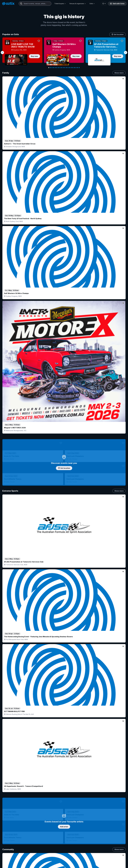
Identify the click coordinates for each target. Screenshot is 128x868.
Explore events (11, 865)
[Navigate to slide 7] (58, 68)
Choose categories (64, 391)
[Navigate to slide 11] (65, 68)
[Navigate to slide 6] (57, 68)
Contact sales (82, 861)
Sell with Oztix (117, 4)
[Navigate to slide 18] (76, 68)
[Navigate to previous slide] (2, 53)
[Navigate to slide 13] (68, 68)
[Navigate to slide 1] (49, 68)
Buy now (34, 56)
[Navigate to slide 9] (62, 68)
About (102, 864)
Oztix (92, 4)
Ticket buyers (60, 4)
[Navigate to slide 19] (78, 68)
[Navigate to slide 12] (66, 68)
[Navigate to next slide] (126, 53)
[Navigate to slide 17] (74, 68)
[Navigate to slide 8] (60, 68)
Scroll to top (64, 835)
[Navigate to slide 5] (55, 68)
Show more (119, 73)
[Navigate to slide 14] (70, 68)
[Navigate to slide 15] (71, 68)
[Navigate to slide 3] (52, 68)
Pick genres (64, 557)
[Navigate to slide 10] (63, 68)
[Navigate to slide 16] (73, 68)
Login (70, 861)
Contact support (27, 861)
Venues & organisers (78, 4)
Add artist (64, 233)
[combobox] (35, 4)
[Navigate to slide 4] (54, 68)
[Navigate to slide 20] (79, 68)
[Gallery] (64, 53)
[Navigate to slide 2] (50, 68)
